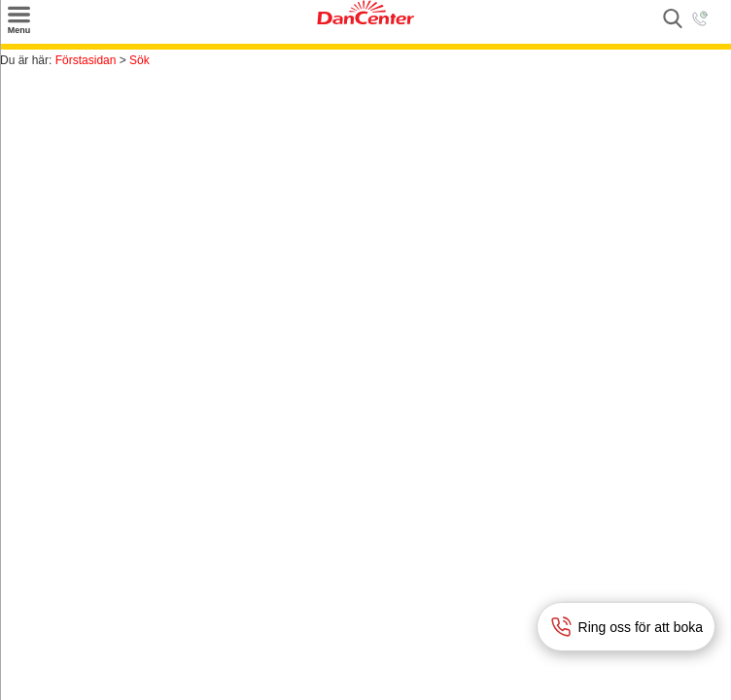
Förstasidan (86, 60)
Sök (139, 60)
